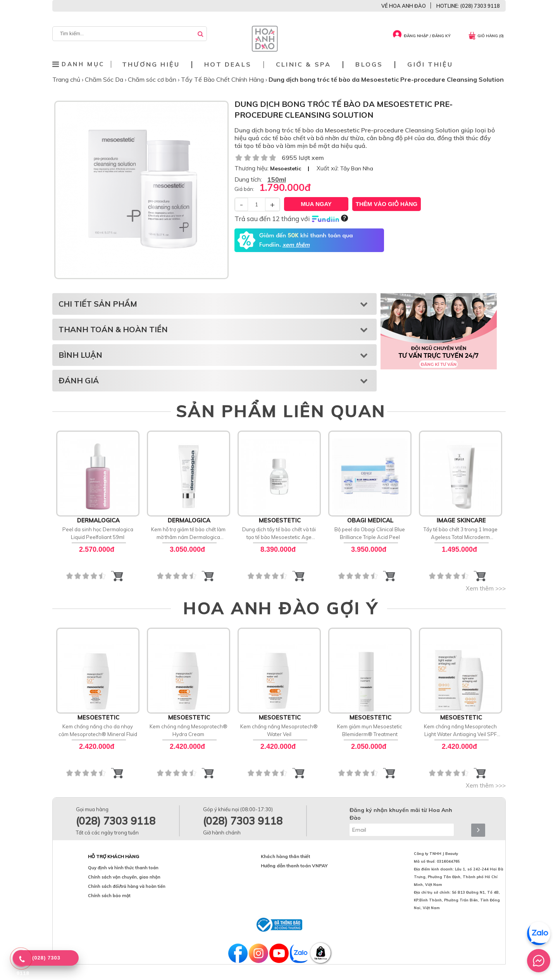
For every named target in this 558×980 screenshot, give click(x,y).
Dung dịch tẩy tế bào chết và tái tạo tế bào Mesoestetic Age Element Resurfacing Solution (279, 534)
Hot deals (228, 64)
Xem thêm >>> (486, 588)
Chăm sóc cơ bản (153, 79)
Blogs (369, 64)
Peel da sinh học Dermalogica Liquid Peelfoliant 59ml (98, 533)
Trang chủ (67, 79)
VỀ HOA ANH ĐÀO (404, 6)
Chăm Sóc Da (105, 79)
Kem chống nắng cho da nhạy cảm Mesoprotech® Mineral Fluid (98, 730)
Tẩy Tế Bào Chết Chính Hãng (223, 79)
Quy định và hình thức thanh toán (123, 868)
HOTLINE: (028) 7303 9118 (468, 6)
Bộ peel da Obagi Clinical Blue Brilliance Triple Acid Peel (370, 533)
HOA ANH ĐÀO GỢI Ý (281, 608)
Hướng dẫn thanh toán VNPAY (294, 866)
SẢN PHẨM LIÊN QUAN (281, 411)
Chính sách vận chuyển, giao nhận (124, 877)
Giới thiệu (430, 64)
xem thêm (296, 245)
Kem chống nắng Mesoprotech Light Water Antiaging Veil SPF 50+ (460, 731)
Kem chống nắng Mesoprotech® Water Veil (279, 730)
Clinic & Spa (303, 64)
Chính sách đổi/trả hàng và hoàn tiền (127, 886)
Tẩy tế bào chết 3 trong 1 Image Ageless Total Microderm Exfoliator (461, 534)
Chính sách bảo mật (109, 896)
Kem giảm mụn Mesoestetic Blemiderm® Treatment (370, 730)
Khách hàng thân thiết (285, 856)
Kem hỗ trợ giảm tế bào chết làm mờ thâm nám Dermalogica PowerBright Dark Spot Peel (188, 534)
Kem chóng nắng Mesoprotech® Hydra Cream (189, 730)
